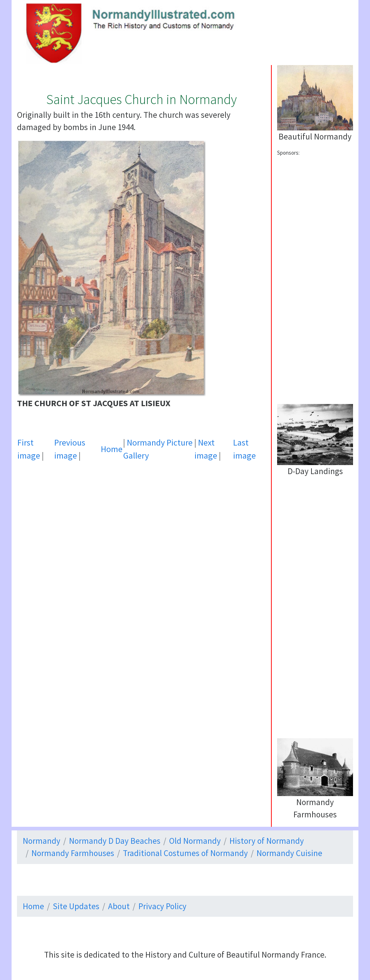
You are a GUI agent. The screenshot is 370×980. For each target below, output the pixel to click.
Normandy (42, 841)
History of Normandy (267, 841)
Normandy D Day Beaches (115, 841)
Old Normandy (195, 841)
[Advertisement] (141, 539)
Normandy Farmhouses (73, 853)
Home (112, 449)
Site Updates (76, 906)
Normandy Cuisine (289, 853)
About (119, 906)
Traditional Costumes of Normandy (185, 853)
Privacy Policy (162, 906)
